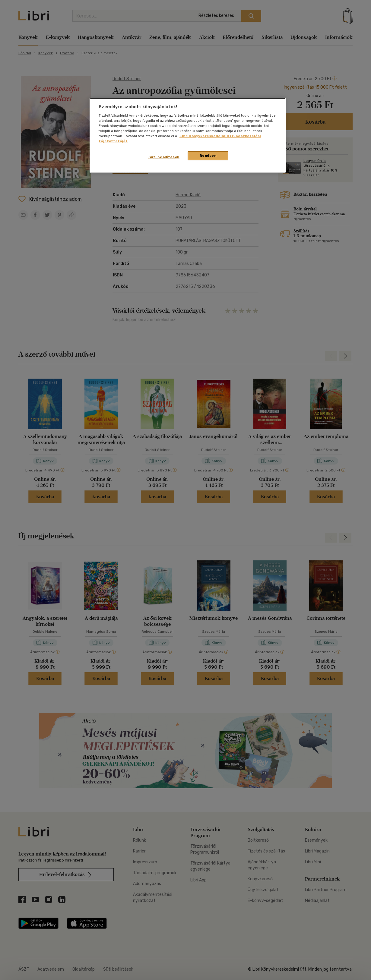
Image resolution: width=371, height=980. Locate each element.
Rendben (208, 156)
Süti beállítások (164, 157)
